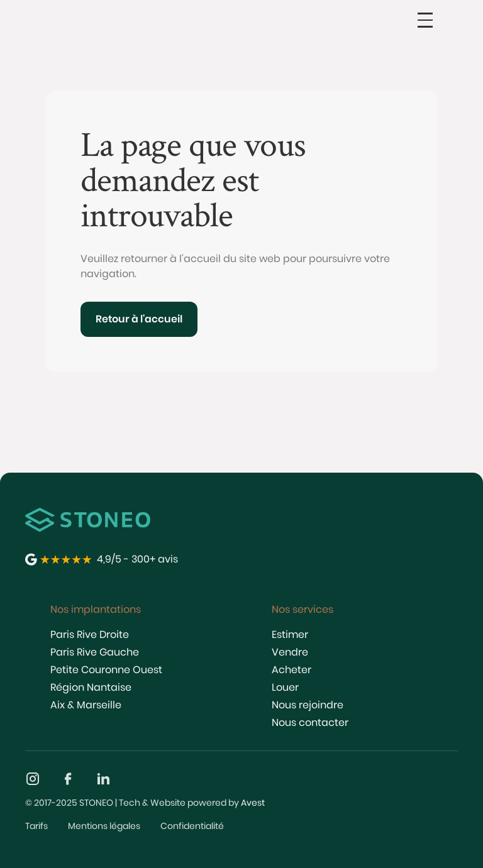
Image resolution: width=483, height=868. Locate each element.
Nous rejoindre (308, 705)
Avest (253, 803)
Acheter (291, 670)
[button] (425, 20)
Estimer (290, 635)
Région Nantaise (91, 687)
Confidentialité (192, 826)
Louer (285, 687)
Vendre (290, 652)
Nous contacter (310, 722)
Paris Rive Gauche (95, 652)
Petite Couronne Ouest (106, 670)
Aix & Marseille (86, 705)
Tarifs (36, 826)
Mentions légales (104, 826)
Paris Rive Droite (90, 635)
